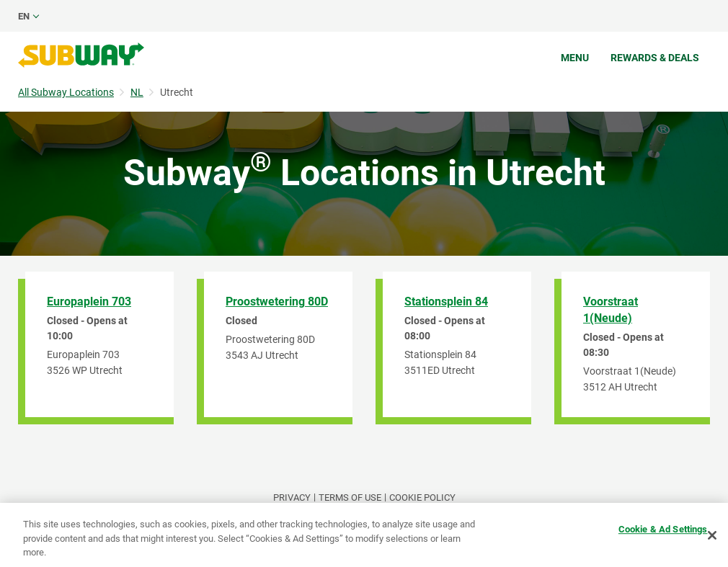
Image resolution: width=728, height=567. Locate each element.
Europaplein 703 (89, 302)
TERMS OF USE (350, 497)
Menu (575, 58)
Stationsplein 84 (446, 302)
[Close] (712, 535)
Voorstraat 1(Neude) (611, 310)
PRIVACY (292, 497)
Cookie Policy (422, 497)
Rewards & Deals (655, 58)
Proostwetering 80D (277, 302)
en (24, 16)
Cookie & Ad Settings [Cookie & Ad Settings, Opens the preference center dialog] (663, 529)
